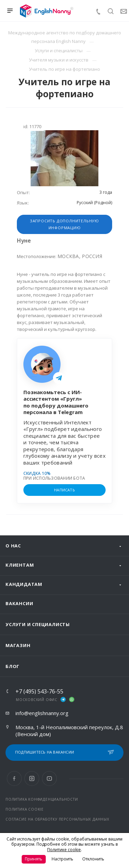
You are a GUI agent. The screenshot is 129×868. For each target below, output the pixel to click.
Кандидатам (24, 584)
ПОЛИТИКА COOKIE (25, 809)
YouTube (49, 778)
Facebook (14, 778)
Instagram (32, 778)
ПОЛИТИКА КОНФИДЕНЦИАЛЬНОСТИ (42, 799)
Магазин (18, 645)
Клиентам (20, 565)
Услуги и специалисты (38, 624)
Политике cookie (64, 850)
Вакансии (19, 603)
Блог (13, 666)
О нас (13, 546)
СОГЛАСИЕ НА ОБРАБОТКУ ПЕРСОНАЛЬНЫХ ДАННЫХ (57, 819)
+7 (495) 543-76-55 (39, 691)
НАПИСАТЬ (64, 490)
